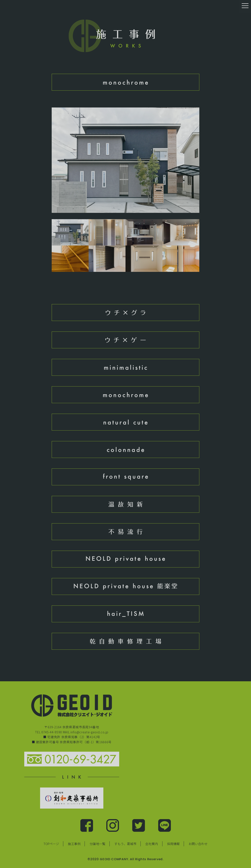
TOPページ (51, 844)
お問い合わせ (198, 844)
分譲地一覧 (98, 844)
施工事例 (74, 844)
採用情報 (173, 844)
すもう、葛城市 (125, 844)
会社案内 (152, 844)
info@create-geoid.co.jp (89, 732)
